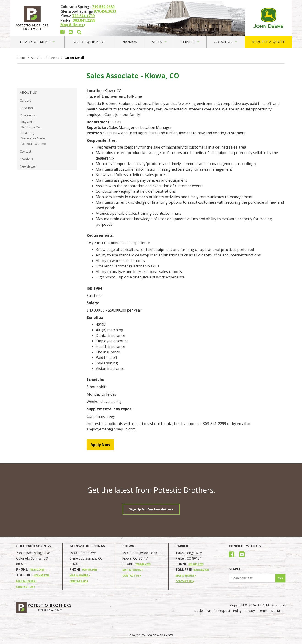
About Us (226, 42)
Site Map (277, 611)
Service (190, 42)
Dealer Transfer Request (212, 611)
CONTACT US (26, 587)
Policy (237, 611)
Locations (27, 108)
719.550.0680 (103, 7)
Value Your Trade (33, 138)
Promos (129, 42)
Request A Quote (269, 42)
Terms (263, 611)
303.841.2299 (84, 20)
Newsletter (28, 166)
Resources (27, 115)
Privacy (250, 611)
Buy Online (29, 122)
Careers (25, 100)
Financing (28, 133)
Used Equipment (90, 42)
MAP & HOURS (26, 581)
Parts (159, 42)
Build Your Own (32, 127)
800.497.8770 (42, 575)
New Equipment (37, 42)
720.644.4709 (83, 16)
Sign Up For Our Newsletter (151, 509)
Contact (26, 151)
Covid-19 (26, 159)
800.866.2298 (201, 570)
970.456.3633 (105, 11)
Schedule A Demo (34, 144)
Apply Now (100, 445)
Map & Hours (73, 25)
